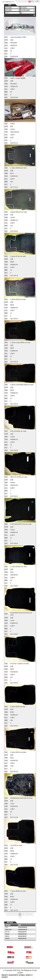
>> (20, 917)
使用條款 (22, 975)
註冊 (37, 1)
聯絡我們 (5, 975)
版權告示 (29, 975)
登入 (33, 1)
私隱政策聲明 (13, 975)
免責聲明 (5, 977)
